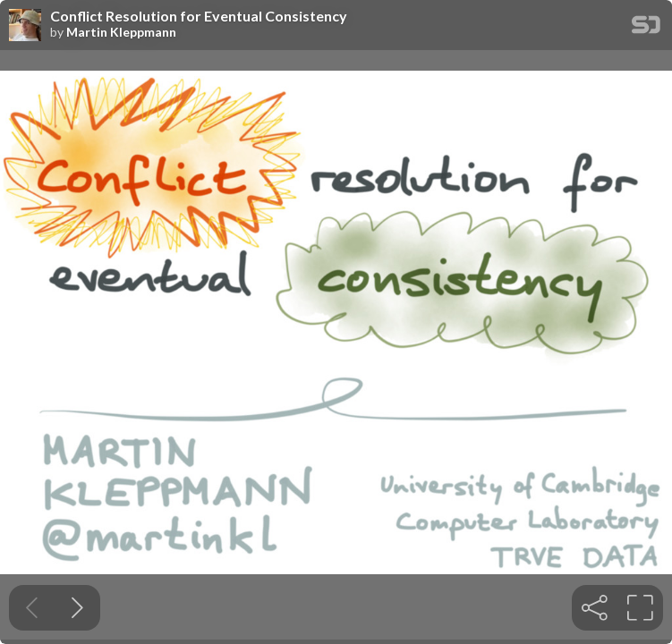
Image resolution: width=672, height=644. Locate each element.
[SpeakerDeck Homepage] (646, 28)
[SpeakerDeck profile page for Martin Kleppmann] (25, 26)
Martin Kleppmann (121, 32)
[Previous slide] (32, 608)
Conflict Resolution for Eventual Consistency (199, 16)
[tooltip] (595, 608)
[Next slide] (77, 608)
